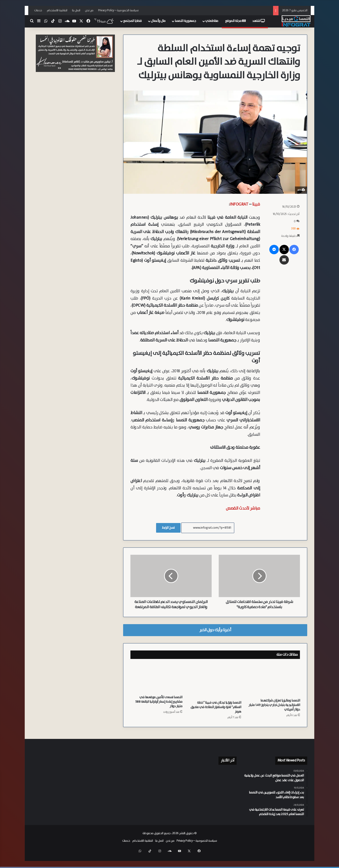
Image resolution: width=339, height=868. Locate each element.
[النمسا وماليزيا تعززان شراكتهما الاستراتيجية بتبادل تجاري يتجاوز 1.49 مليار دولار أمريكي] (274, 685)
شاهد (258, 21)
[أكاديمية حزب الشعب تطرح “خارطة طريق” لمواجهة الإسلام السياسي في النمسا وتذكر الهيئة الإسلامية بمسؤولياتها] (227, 810)
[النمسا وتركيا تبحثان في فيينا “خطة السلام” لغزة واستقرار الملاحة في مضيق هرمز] (215, 686)
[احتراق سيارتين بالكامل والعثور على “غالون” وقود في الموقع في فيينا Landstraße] (183, 780)
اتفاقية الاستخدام (57, 10)
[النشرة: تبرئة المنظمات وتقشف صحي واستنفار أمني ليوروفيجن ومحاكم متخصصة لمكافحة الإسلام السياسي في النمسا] (183, 797)
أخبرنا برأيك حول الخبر (215, 635)
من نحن (89, 10)
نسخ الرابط (168, 528)
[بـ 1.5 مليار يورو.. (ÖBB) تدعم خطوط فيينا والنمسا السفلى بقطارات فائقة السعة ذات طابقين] (205, 781)
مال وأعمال (158, 21)
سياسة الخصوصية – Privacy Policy (118, 10)
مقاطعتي (212, 21)
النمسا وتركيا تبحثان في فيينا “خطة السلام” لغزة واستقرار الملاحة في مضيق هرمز (216, 712)
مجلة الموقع (235, 21)
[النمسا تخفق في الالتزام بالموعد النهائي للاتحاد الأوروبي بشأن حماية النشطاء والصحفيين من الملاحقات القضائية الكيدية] (183, 810)
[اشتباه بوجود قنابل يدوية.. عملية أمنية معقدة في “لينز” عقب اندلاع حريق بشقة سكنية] (205, 811)
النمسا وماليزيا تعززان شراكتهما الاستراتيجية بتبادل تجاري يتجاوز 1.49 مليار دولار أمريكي (274, 710)
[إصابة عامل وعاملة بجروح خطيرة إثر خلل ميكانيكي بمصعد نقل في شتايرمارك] (227, 797)
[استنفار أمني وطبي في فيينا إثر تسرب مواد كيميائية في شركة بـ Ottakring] (205, 797)
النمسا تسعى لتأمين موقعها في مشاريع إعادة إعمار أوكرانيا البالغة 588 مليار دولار (159, 707)
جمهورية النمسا (185, 21)
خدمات (38, 10)
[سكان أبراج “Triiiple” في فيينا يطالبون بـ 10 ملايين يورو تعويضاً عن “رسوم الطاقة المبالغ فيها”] (227, 782)
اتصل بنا (76, 10)
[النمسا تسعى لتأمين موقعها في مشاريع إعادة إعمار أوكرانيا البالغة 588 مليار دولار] (156, 683)
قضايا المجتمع (132, 21)
